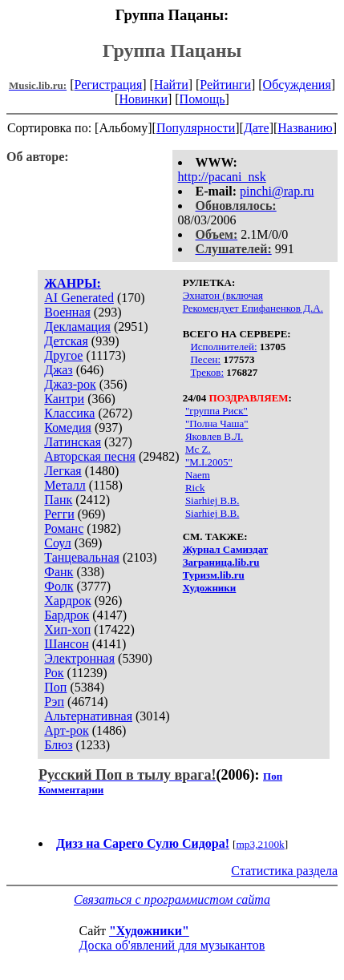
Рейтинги (225, 85)
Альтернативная (88, 716)
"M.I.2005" (209, 462)
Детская (66, 341)
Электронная (79, 658)
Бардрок (67, 615)
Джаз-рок (70, 384)
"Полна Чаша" (217, 423)
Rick (195, 488)
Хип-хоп (67, 629)
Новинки (143, 99)
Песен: (205, 359)
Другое (63, 355)
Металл (65, 485)
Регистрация (108, 85)
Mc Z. (198, 449)
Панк (58, 500)
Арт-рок (66, 730)
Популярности (196, 128)
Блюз (58, 745)
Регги (59, 514)
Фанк (59, 572)
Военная (67, 312)
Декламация (77, 327)
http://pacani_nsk (222, 177)
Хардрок (67, 601)
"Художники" (149, 931)
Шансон (66, 644)
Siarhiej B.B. (212, 500)
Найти (171, 85)
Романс (64, 528)
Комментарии (71, 790)
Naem (198, 475)
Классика (69, 413)
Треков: (207, 372)
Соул (57, 543)
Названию (305, 128)
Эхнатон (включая (223, 295)
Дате (257, 128)
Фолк (59, 586)
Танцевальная (82, 557)
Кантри (64, 399)
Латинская (73, 442)
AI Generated (79, 298)
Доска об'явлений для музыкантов (172, 945)
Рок (54, 673)
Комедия (68, 427)
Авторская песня (90, 456)
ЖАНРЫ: (73, 283)
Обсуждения (297, 85)
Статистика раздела (284, 871)
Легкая (63, 471)
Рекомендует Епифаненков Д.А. (253, 308)
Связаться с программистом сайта (172, 899)
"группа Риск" (217, 411)
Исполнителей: (223, 347)
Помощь (202, 99)
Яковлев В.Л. (214, 436)
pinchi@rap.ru (277, 191)
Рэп (54, 702)
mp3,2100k (260, 844)
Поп (55, 687)
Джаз (58, 370)
